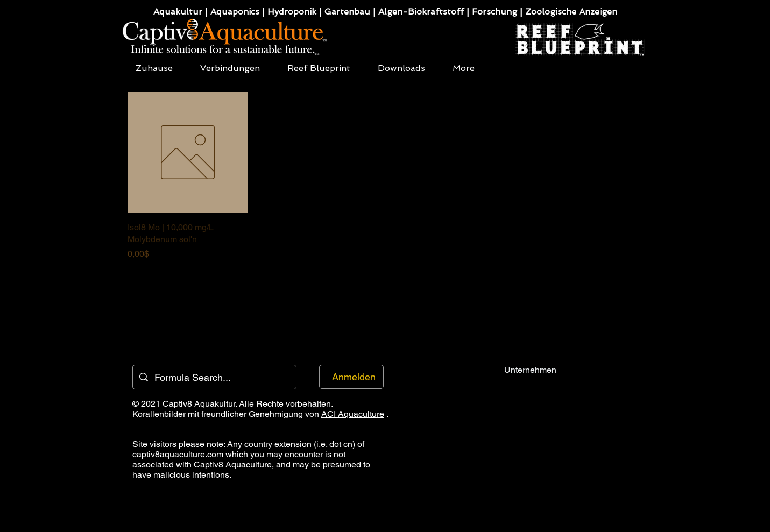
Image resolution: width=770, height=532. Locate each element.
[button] (230, 68)
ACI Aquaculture (353, 414)
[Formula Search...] (214, 377)
